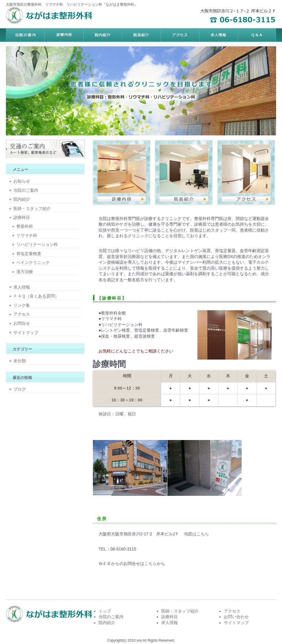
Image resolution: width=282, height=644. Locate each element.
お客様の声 (180, 35)
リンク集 (22, 305)
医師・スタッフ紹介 (32, 208)
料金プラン (64, 35)
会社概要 (257, 35)
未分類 (20, 361)
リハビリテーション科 (37, 244)
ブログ (20, 389)
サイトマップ (26, 333)
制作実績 (141, 35)
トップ (105, 611)
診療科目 (22, 217)
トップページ (25, 35)
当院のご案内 (26, 190)
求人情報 (22, 287)
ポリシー (218, 35)
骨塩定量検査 (29, 254)
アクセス (22, 314)
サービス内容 (102, 35)
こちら (150, 564)
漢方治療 (25, 272)
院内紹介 (22, 199)
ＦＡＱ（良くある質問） (36, 296)
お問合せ (22, 323)
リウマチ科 (27, 235)
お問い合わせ (236, 617)
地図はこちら (197, 534)
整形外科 (25, 226)
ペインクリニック (33, 262)
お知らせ (22, 181)
